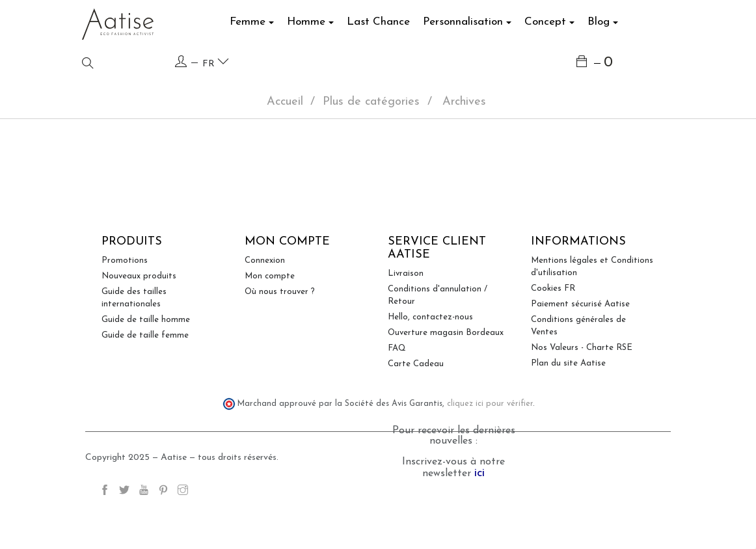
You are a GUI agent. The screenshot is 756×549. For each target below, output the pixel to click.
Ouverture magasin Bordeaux (446, 383)
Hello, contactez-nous (430, 367)
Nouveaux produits (139, 326)
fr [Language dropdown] (216, 62)
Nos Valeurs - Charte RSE (582, 398)
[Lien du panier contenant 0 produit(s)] (595, 63)
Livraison (406, 324)
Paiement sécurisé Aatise (580, 354)
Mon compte (270, 326)
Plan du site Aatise (568, 413)
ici (479, 523)
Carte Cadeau (416, 414)
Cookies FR (553, 339)
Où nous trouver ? (280, 342)
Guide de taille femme (145, 385)
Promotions (125, 311)
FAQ (397, 398)
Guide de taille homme (146, 370)
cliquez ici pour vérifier (490, 454)
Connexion (265, 311)
